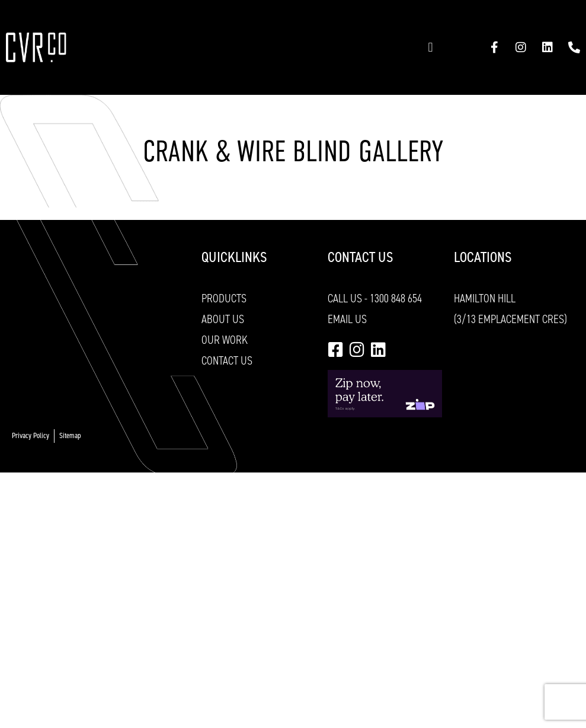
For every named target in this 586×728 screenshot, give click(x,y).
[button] (430, 48)
